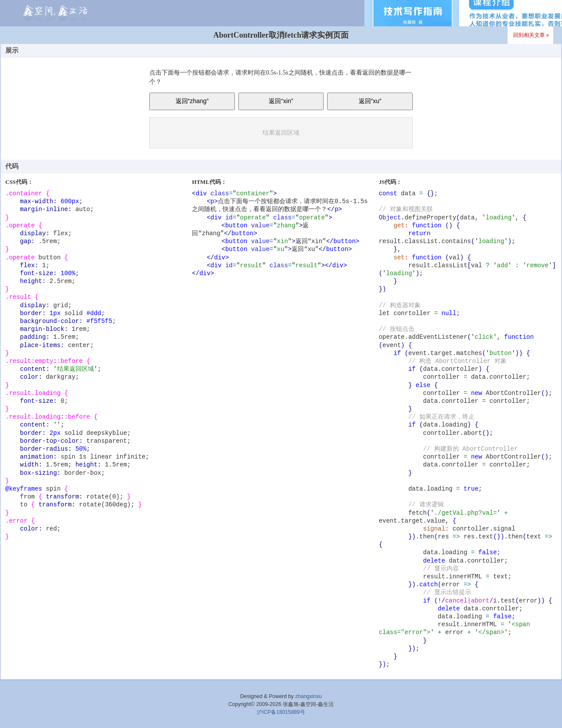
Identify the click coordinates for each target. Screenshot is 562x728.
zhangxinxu (308, 696)
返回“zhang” (192, 101)
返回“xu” (370, 101)
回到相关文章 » (531, 35)
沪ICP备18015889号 (281, 712)
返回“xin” (281, 101)
